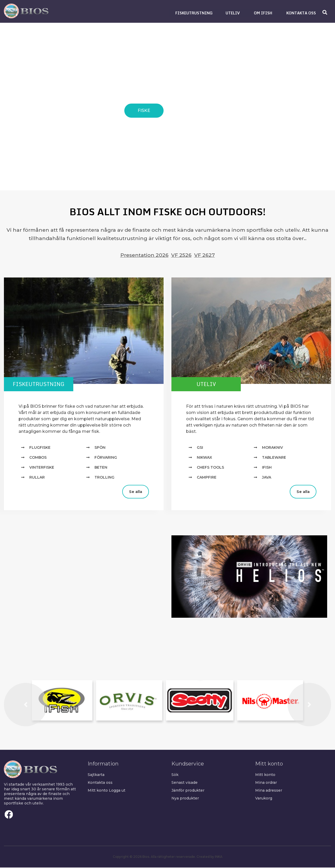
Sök (175, 775)
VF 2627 (205, 255)
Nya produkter (185, 799)
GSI (200, 448)
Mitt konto (98, 791)
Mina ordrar (266, 783)
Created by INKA (210, 857)
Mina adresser (269, 791)
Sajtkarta (96, 775)
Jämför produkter (188, 791)
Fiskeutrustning (43, 384)
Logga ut (117, 791)
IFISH (267, 468)
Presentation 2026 (144, 255)
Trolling (104, 478)
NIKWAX (204, 458)
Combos (38, 458)
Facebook (9, 815)
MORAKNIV (272, 448)
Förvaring (106, 458)
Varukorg (264, 799)
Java (267, 478)
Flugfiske (40, 448)
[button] (194, 13)
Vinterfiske (42, 468)
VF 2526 (181, 255)
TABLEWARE (274, 458)
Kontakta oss (100, 783)
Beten (101, 468)
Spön (100, 448)
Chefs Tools (210, 468)
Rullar (37, 478)
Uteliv (211, 384)
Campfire (207, 478)
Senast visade (185, 783)
